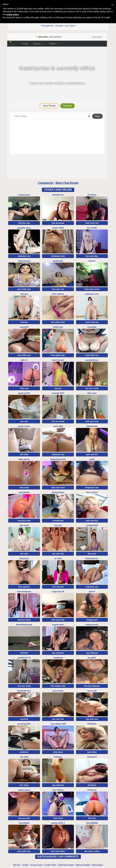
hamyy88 (24, 327)
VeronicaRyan (58, 360)
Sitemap (16, 865)
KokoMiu (58, 757)
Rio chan (58, 558)
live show (24, 785)
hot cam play (92, 256)
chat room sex (92, 223)
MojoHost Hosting (66, 865)
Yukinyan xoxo (92, 294)
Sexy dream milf (58, 724)
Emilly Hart (58, 327)
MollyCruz (92, 790)
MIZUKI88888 (92, 823)
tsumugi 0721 (58, 393)
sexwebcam (58, 521)
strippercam (92, 620)
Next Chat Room (67, 183)
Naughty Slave (24, 228)
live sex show (58, 421)
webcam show (24, 620)
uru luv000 (92, 228)
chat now (24, 388)
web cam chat (92, 421)
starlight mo (58, 195)
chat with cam (24, 355)
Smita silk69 (58, 228)
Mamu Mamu (24, 426)
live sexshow (58, 223)
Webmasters (98, 865)
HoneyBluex (24, 823)
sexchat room (24, 521)
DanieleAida (24, 492)
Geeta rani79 (24, 393)
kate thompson (24, 592)
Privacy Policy (37, 865)
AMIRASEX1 (92, 757)
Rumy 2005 (58, 426)
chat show (58, 818)
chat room (24, 488)
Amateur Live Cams (65, 26)
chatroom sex (24, 256)
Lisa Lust (58, 525)
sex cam (24, 421)
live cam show (58, 851)
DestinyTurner (92, 558)
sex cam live (58, 554)
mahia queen (24, 790)
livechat (24, 653)
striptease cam (58, 256)
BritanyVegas (58, 492)
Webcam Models (83, 865)
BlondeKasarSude (24, 625)
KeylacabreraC (24, 691)
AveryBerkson (92, 360)
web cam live (92, 454)
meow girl (92, 691)
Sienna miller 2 (58, 823)
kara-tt (92, 592)
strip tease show (92, 289)
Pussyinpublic (24, 724)
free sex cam (24, 818)
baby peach (24, 459)
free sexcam (58, 587)
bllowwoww (92, 426)
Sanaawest (58, 658)
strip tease (58, 752)
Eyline (92, 459)
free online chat (58, 686)
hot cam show (92, 388)
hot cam (92, 818)
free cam (92, 554)
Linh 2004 (24, 757)
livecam (24, 322)
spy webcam (58, 653)
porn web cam (24, 289)
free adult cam (58, 355)
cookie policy (12, 14)
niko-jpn (24, 294)
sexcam (58, 388)
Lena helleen (58, 790)
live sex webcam (92, 686)
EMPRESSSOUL (92, 625)
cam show (92, 752)
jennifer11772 (24, 658)
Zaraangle (92, 327)
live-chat (24, 454)
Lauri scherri (92, 492)
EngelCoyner (58, 625)
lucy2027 (92, 658)
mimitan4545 (92, 525)
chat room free (58, 488)
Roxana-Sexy (24, 195)
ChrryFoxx (92, 195)
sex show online (92, 851)
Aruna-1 (92, 261)
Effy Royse (92, 393)
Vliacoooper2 (24, 261)
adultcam (24, 752)
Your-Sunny (58, 691)
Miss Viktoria (58, 294)
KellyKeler (92, 724)
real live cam (24, 223)
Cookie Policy (51, 865)
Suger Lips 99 (58, 592)
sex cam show (24, 686)
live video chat (58, 322)
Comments (46, 183)
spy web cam (92, 719)
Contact (25, 865)
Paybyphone (47, 26)
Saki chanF (24, 525)
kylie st (24, 360)
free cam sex (58, 289)
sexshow (24, 719)
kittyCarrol (24, 558)
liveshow (92, 785)
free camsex (24, 587)
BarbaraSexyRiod (58, 459)
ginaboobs (58, 261)
